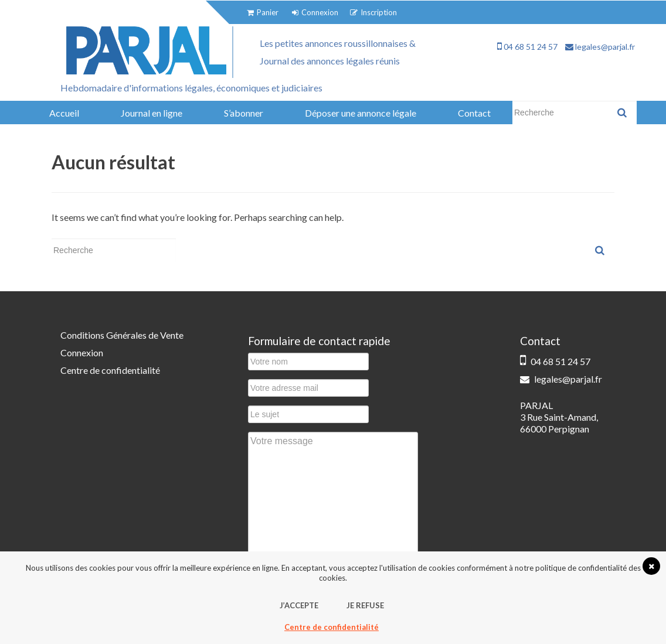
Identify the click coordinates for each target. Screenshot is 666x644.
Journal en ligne (152, 113)
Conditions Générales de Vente (122, 335)
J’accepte (299, 605)
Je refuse (365, 605)
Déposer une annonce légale (361, 113)
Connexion (82, 352)
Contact (474, 113)
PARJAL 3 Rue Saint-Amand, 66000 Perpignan (559, 417)
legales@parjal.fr (600, 47)
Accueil (64, 113)
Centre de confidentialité (110, 370)
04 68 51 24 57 (527, 47)
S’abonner (244, 113)
